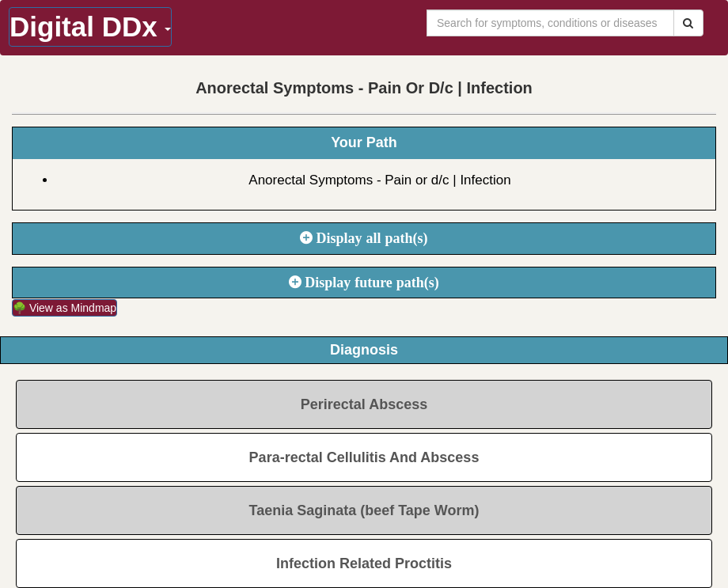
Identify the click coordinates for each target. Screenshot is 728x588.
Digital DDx (90, 27)
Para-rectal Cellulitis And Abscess (364, 457)
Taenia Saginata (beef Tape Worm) (364, 510)
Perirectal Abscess (364, 404)
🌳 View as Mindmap (64, 308)
